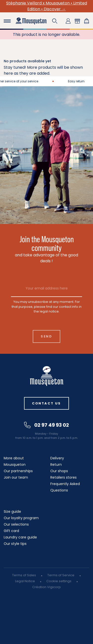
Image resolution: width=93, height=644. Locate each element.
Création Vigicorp (46, 587)
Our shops (59, 471)
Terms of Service (61, 575)
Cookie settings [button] (59, 581)
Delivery (57, 458)
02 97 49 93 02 (46, 425)
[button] (55, 21)
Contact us (46, 403)
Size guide (12, 511)
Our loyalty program (21, 518)
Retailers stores (63, 477)
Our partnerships (18, 471)
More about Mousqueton (15, 461)
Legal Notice (25, 581)
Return (56, 465)
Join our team (16, 477)
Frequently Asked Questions (65, 487)
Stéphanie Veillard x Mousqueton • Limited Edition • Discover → (47, 6)
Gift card (11, 531)
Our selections (16, 524)
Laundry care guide (20, 537)
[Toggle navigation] (7, 21)
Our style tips (15, 544)
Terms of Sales (24, 575)
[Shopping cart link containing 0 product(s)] (87, 21)
